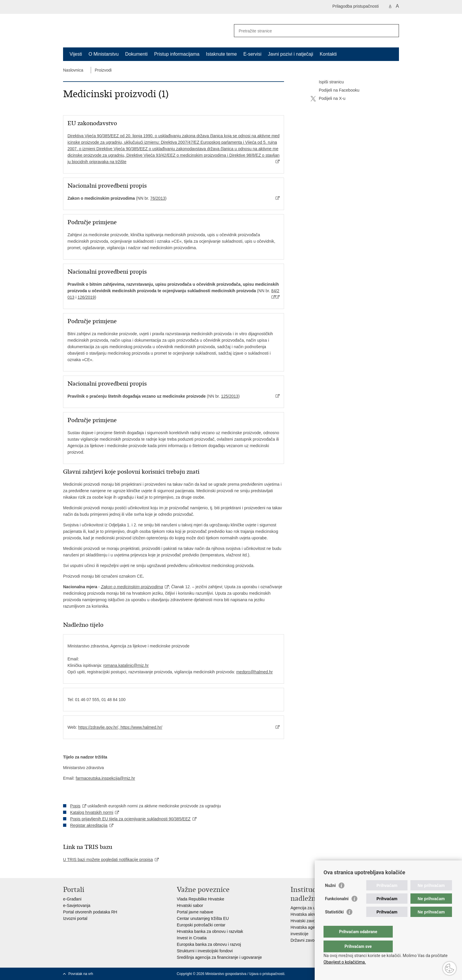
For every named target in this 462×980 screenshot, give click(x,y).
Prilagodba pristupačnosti (355, 6)
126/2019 (86, 297)
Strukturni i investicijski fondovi (205, 951)
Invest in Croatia (192, 938)
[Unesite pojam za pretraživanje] (310, 31)
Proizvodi (103, 70)
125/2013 (230, 396)
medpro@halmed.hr (255, 672)
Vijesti (76, 54)
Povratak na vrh (81, 974)
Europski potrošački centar (201, 925)
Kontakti (328, 54)
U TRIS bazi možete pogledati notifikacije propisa (108, 860)
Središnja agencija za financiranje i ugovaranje (219, 957)
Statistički (334, 924)
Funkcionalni (337, 910)
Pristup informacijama (177, 54)
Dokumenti (136, 54)
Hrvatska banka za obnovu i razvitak (210, 931)
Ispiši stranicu (327, 82)
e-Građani (72, 899)
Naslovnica (73, 70)
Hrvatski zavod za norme (313, 921)
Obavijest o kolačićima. (345, 962)
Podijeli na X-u (328, 99)
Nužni (330, 897)
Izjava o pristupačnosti (267, 974)
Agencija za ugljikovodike (313, 908)
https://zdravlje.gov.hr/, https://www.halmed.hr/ (120, 727)
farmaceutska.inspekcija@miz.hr (105, 778)
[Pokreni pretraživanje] (392, 31)
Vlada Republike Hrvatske (201, 899)
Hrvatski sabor (190, 905)
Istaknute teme (221, 54)
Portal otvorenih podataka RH (90, 912)
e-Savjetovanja (77, 905)
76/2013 (158, 198)
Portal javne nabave (195, 912)
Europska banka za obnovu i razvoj (209, 944)
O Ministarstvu (103, 54)
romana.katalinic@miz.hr (126, 665)
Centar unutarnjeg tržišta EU (203, 918)
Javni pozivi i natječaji (291, 54)
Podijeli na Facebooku (335, 90)
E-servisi (252, 54)
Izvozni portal (75, 918)
